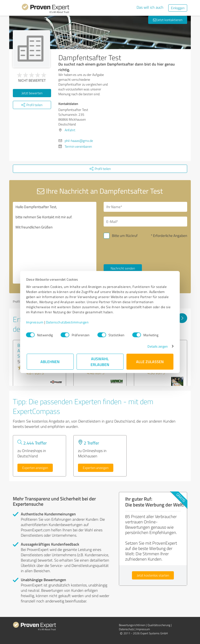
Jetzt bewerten (32, 93)
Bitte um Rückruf (125, 236)
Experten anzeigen (35, 468)
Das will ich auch (150, 7)
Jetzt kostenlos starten (153, 575)
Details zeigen (157, 346)
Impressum (35, 322)
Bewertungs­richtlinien (132, 625)
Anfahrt (70, 130)
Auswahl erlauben (100, 362)
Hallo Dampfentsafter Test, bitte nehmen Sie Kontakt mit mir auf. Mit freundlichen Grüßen (55, 243)
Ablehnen (50, 362)
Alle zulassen (150, 362)
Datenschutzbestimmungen (68, 322)
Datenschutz (126, 629)
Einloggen (178, 8)
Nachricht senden (123, 268)
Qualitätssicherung (159, 625)
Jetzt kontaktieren (168, 20)
